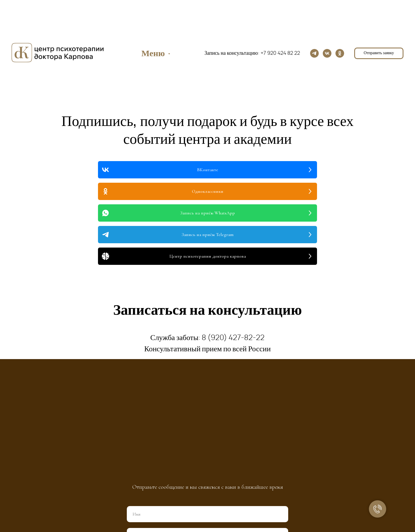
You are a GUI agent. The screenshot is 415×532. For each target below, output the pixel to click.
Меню (154, 54)
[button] (379, 53)
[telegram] (314, 53)
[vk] (327, 53)
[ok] (340, 53)
